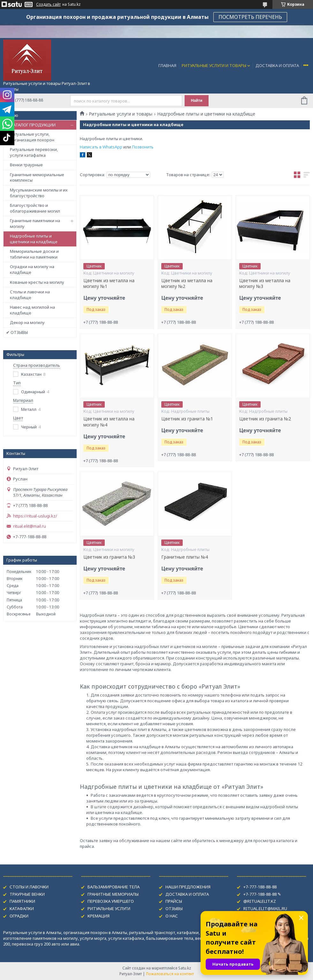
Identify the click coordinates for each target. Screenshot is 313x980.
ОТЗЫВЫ (174, 908)
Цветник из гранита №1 (187, 419)
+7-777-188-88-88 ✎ (262, 894)
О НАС (172, 916)
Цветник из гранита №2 (265, 419)
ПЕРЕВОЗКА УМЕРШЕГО (111, 901)
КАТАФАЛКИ (22, 908)
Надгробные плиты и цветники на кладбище (34, 239)
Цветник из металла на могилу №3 (265, 284)
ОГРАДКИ (19, 916)
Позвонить (143, 147)
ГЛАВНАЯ (167, 65)
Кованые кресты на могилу (37, 282)
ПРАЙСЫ (174, 901)
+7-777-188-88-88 (260, 887)
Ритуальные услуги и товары (121, 114)
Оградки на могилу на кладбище (32, 269)
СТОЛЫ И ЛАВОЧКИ (29, 887)
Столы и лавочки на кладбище (30, 295)
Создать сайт (48, 4)
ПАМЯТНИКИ (22, 901)
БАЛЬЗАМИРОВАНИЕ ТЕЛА (114, 887)
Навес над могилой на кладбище (32, 310)
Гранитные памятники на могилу (35, 223)
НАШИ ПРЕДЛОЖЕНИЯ (188, 887)
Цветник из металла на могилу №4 (109, 422)
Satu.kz (185, 968)
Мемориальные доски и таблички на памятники (34, 254)
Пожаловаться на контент (170, 974)
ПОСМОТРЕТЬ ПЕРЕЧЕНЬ (250, 17)
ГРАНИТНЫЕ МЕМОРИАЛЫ (113, 894)
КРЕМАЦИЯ (99, 916)
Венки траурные (26, 165)
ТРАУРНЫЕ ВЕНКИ (27, 894)
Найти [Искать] (197, 101)
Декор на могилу (27, 322)
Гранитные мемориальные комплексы (37, 177)
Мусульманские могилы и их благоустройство (39, 193)
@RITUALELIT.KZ (260, 901)
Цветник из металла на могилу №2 (187, 284)
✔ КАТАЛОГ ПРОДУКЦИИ (31, 125)
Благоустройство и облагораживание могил (35, 208)
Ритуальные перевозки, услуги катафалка (34, 152)
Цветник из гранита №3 (109, 557)
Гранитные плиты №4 (185, 557)
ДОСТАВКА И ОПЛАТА (277, 65)
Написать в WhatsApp (101, 147)
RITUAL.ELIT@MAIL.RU (265, 908)
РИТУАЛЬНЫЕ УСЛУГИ (109, 908)
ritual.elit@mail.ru (30, 526)
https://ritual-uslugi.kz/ (35, 516)
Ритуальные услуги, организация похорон (32, 137)
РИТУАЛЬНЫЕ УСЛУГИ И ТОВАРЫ (214, 65)
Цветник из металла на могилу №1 (109, 284)
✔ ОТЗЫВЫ (17, 332)
